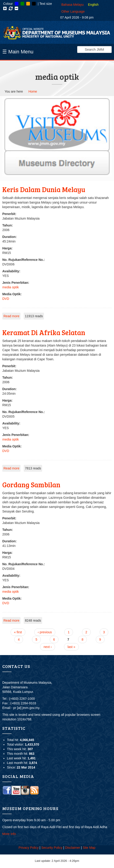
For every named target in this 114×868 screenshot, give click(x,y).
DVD (6, 299)
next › (48, 647)
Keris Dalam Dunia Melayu (44, 189)
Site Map (89, 848)
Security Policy (52, 848)
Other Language (73, 11)
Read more (11, 316)
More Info (9, 834)
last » (71, 647)
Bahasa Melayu (73, 5)
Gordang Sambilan (31, 485)
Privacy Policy (29, 848)
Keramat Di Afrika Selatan (44, 332)
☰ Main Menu (18, 52)
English (93, 5)
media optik (11, 287)
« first (18, 632)
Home (33, 91)
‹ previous (45, 632)
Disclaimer (72, 848)
